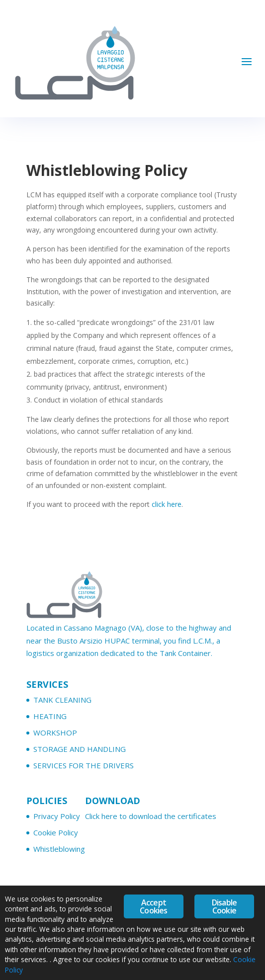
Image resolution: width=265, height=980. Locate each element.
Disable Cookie (224, 906)
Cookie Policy (56, 832)
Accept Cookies (153, 906)
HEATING (50, 716)
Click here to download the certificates (151, 816)
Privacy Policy (57, 816)
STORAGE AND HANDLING (80, 749)
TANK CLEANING (62, 700)
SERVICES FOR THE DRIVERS (84, 765)
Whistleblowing (59, 849)
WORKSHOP (55, 733)
